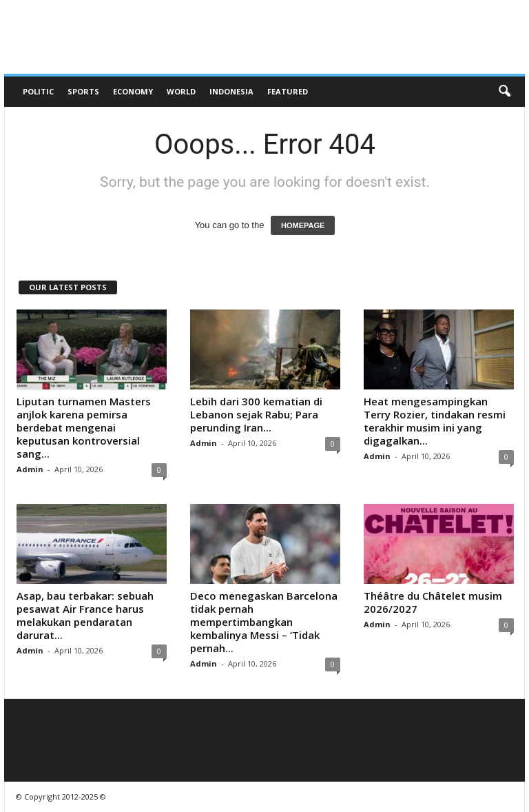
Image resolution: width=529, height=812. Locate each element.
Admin (30, 469)
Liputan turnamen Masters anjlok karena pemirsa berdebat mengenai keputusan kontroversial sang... (84, 427)
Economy (133, 91)
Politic (38, 91)
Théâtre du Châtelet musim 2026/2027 (433, 602)
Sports (83, 91)
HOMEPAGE (303, 225)
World (181, 91)
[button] (504, 92)
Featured (288, 91)
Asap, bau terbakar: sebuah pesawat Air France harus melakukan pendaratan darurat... (85, 615)
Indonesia (231, 91)
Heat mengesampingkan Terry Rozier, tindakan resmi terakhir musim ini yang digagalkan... (435, 421)
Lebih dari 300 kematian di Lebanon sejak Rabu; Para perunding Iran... (256, 414)
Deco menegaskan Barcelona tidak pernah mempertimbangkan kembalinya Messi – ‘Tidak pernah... (264, 622)
